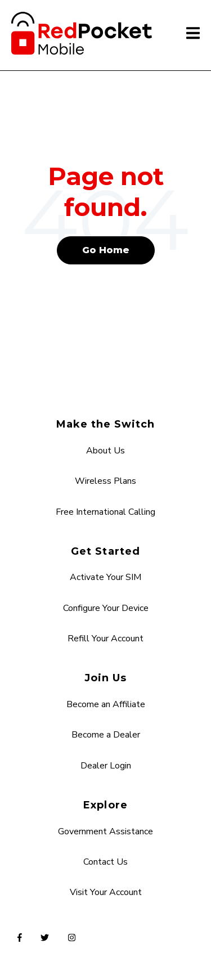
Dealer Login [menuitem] (106, 766)
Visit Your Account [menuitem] (106, 892)
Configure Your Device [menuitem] (106, 608)
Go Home (106, 250)
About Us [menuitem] (105, 451)
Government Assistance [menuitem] (105, 831)
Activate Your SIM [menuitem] (105, 577)
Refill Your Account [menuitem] (105, 639)
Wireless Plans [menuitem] (105, 481)
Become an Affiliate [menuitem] (106, 704)
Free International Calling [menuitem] (105, 512)
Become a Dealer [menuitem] (106, 735)
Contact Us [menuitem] (105, 862)
